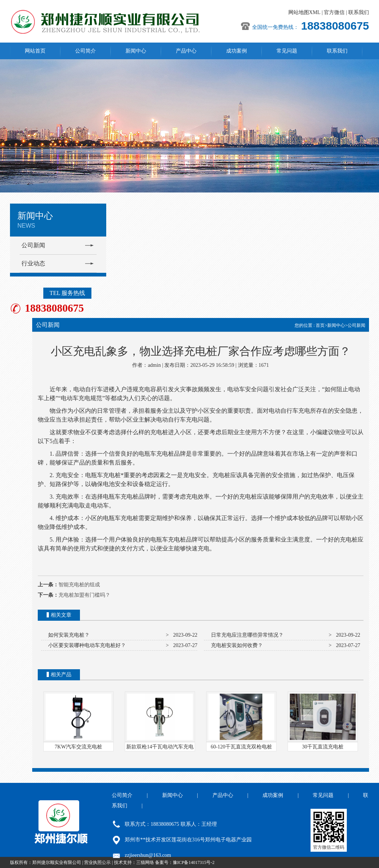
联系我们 (359, 12)
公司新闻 (33, 245)
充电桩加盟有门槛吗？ (84, 595)
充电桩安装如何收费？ (236, 645)
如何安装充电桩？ (68, 635)
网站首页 (35, 51)
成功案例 (237, 51)
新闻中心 (136, 51)
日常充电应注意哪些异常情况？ (246, 635)
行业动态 (33, 263)
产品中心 (186, 51)
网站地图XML (304, 12)
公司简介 (85, 51)
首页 (320, 325)
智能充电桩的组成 (79, 585)
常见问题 (287, 51)
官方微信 (334, 12)
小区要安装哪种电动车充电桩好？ (86, 645)
